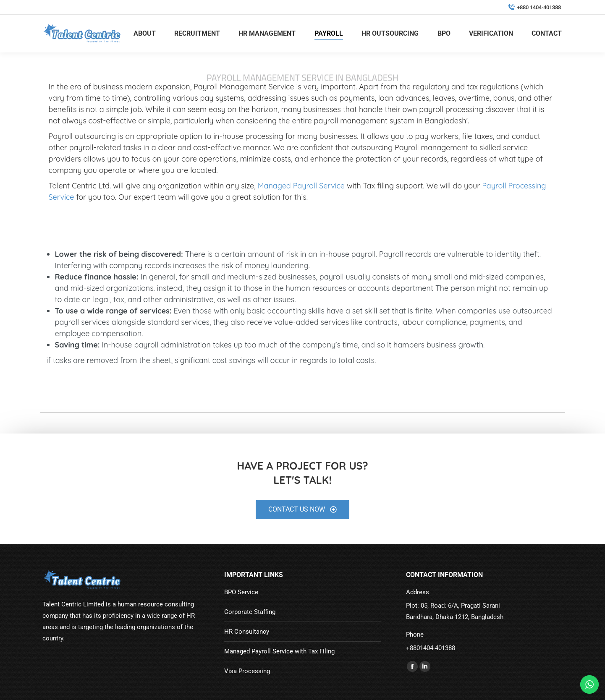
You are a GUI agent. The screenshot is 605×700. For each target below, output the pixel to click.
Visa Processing (247, 671)
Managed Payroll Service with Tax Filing (279, 651)
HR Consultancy (247, 632)
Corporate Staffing (250, 612)
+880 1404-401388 (534, 7)
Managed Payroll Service (301, 186)
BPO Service (241, 592)
